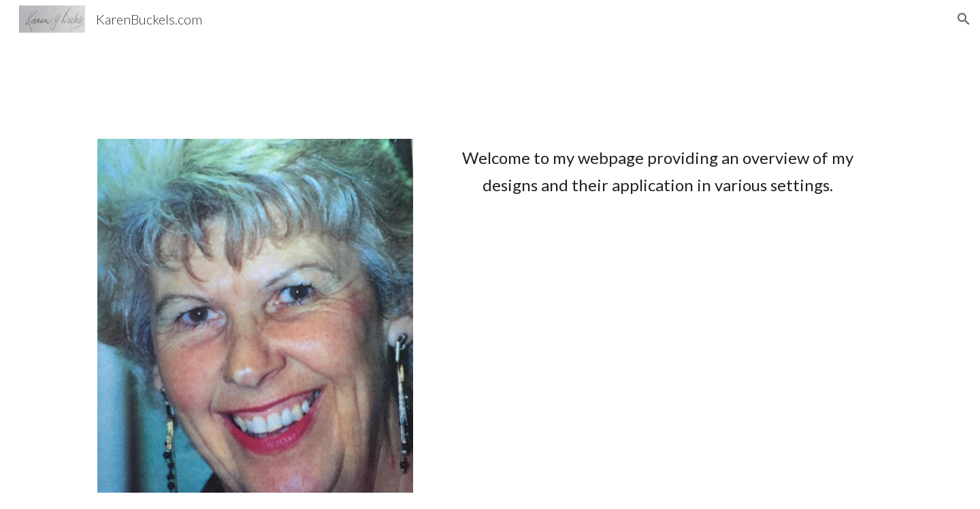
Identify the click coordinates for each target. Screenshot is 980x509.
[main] (658, 171)
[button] (964, 19)
